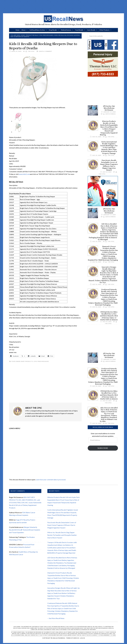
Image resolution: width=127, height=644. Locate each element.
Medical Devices (66, 30)
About (23, 30)
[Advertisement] (63, 7)
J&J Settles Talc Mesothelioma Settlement (109, 108)
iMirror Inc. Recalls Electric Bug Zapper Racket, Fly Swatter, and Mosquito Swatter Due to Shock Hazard (62, 535)
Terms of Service (73, 638)
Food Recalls (79, 30)
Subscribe (103, 448)
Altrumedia (60, 638)
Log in (82, 638)
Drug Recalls (53, 30)
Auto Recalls (91, 30)
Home (17, 30)
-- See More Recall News (56, 618)
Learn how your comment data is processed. (51, 480)
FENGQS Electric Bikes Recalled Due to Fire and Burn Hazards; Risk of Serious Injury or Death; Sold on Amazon (109, 316)
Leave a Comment (45, 51)
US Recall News (63, 19)
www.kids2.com (24, 174)
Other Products (104, 30)
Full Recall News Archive (37, 30)
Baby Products (27, 361)
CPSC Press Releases (41, 361)
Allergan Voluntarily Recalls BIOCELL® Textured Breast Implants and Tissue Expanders (25, 530)
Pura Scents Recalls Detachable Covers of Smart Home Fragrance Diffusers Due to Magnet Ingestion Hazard (109, 165)
